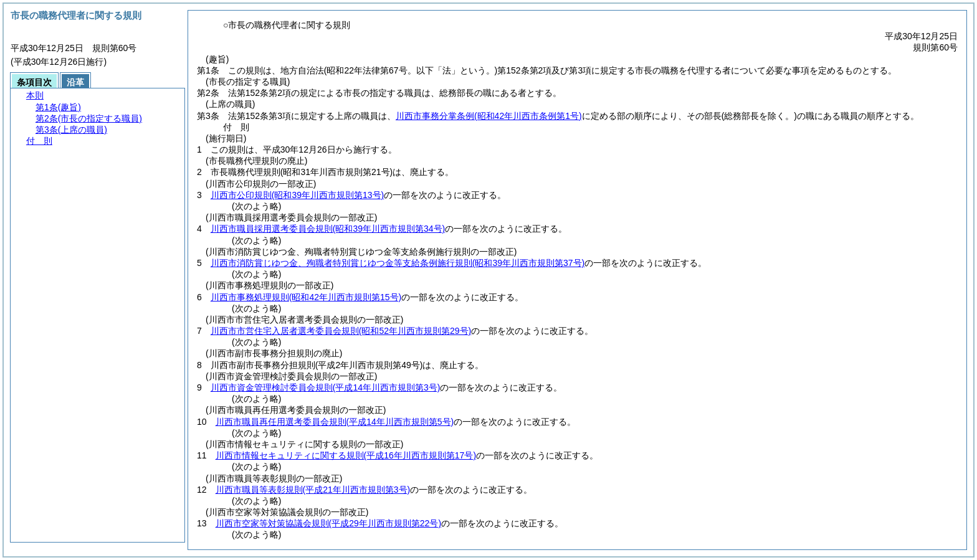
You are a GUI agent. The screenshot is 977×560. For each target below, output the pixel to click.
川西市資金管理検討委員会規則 (326, 387)
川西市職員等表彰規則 (313, 490)
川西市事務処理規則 (306, 297)
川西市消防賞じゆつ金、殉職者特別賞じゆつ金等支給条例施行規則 (398, 263)
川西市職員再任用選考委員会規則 (335, 422)
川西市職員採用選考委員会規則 (328, 229)
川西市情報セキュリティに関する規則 (346, 455)
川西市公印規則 (297, 195)
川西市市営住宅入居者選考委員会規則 (341, 331)
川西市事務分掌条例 (489, 116)
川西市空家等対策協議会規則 (328, 523)
